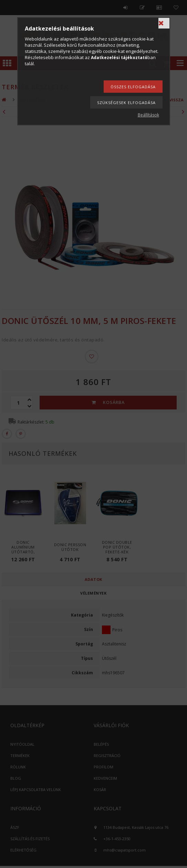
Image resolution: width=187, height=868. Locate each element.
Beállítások (148, 115)
